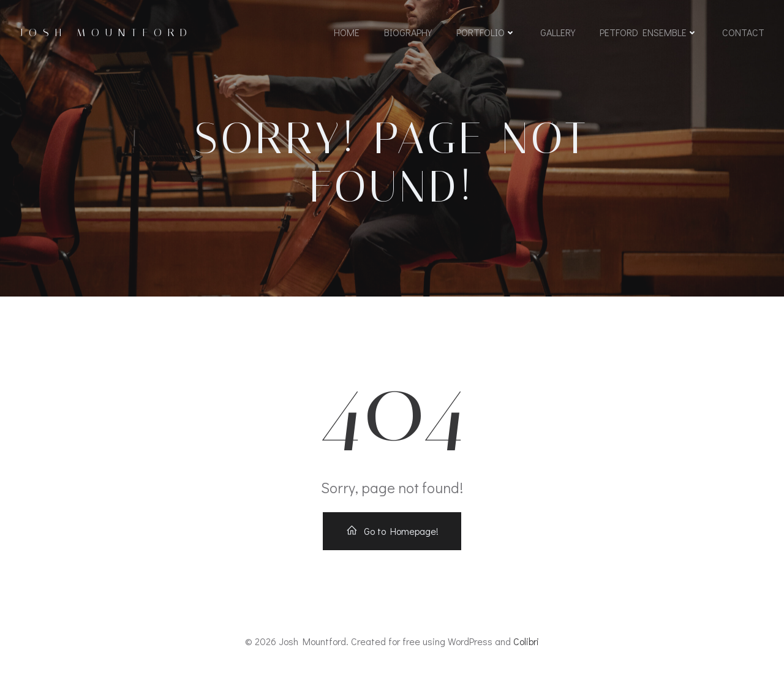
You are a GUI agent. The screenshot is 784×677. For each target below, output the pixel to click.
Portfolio (486, 32)
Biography (408, 32)
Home (347, 32)
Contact (743, 32)
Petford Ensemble (649, 32)
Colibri (526, 641)
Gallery (558, 32)
